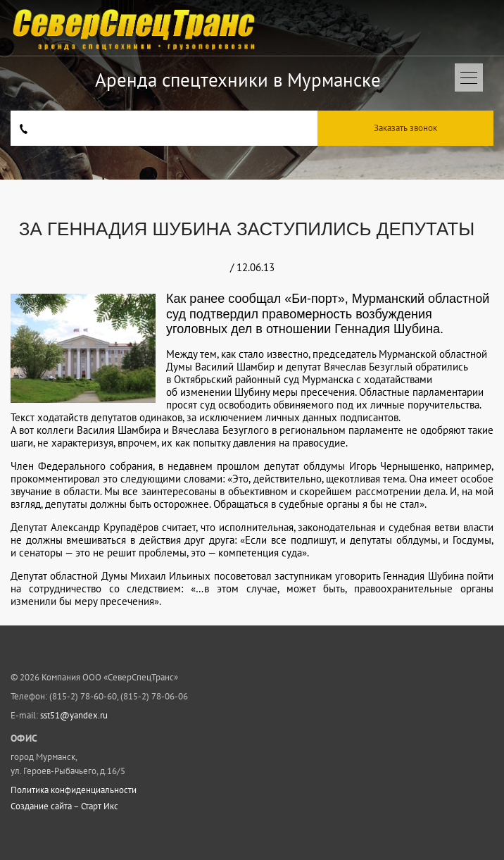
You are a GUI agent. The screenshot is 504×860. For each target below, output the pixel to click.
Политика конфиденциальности (74, 790)
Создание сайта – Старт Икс (64, 806)
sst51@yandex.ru (74, 715)
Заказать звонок (405, 128)
